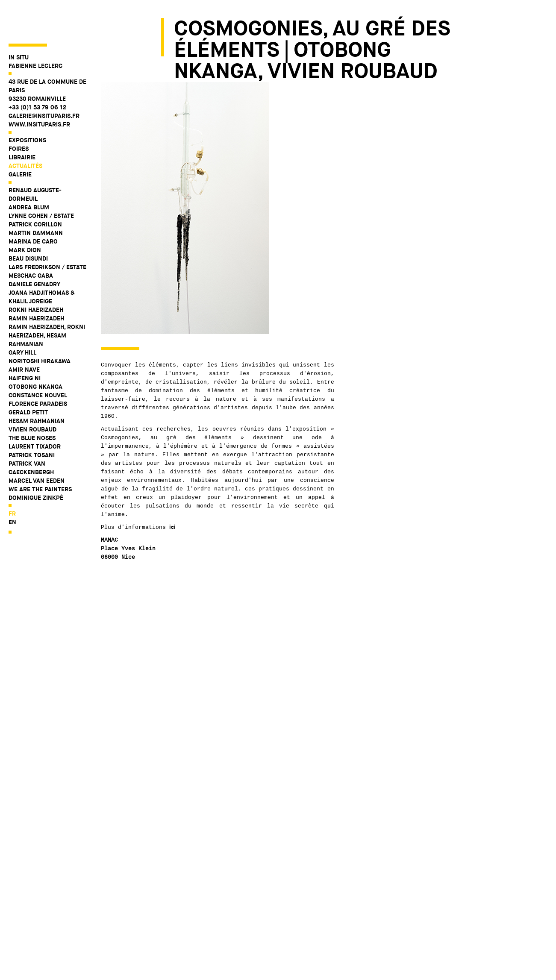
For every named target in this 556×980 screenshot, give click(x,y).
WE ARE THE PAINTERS (40, 458)
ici (172, 527)
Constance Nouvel (38, 364)
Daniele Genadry (34, 253)
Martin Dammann (36, 202)
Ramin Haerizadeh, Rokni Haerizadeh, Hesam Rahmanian (47, 305)
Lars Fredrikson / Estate (47, 236)
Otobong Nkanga (35, 356)
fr (12, 483)
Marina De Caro (33, 211)
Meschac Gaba (31, 245)
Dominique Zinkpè (36, 467)
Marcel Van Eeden (37, 450)
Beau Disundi (28, 228)
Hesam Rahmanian (37, 390)
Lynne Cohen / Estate (41, 185)
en (12, 491)
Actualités (25, 135)
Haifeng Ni (25, 347)
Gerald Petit (28, 381)
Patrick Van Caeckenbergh (31, 437)
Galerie (20, 144)
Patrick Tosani (32, 424)
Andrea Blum (29, 176)
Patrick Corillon (35, 194)
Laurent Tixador (35, 416)
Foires (19, 118)
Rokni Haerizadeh (36, 279)
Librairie (22, 126)
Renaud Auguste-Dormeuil (35, 164)
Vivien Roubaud (32, 399)
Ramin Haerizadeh (36, 288)
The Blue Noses (32, 407)
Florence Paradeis (38, 373)
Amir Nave (24, 339)
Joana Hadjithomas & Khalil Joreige (42, 266)
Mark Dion (25, 219)
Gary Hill (22, 322)
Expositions (27, 109)
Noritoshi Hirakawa (40, 330)
